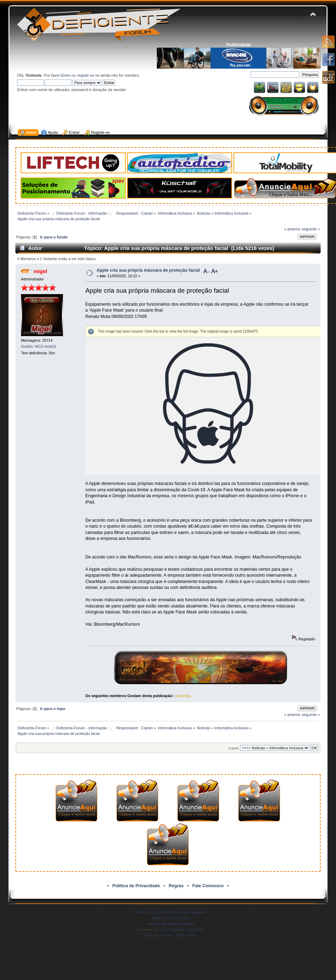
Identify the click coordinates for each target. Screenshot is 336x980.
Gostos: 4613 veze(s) (39, 346)
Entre (66, 75)
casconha (183, 696)
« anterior (292, 229)
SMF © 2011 (167, 912)
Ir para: (234, 748)
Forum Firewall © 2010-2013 (181, 929)
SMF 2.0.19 (146, 912)
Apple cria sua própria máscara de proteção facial (148, 270)
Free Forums (180, 918)
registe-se (86, 75)
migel (40, 271)
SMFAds (158, 918)
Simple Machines (192, 912)
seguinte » (311, 229)
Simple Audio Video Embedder (170, 924)
